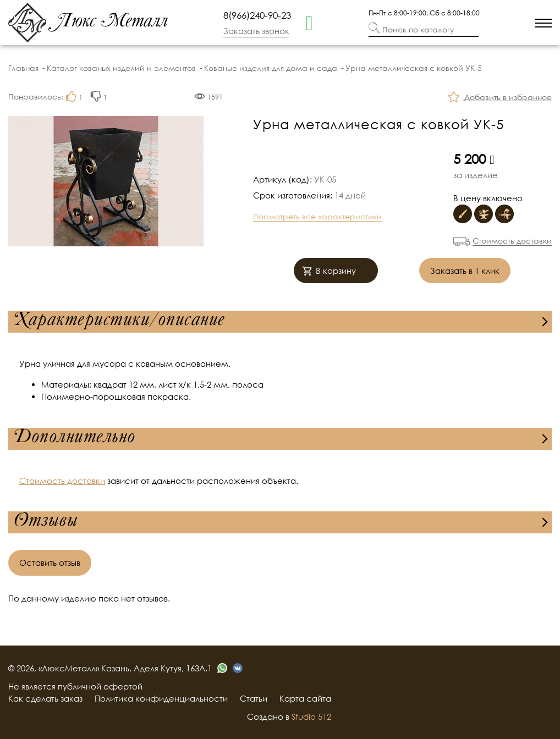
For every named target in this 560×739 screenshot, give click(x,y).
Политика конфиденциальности (161, 698)
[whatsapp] (309, 22)
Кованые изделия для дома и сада (271, 68)
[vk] (238, 668)
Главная (23, 68)
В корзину (329, 272)
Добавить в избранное (500, 98)
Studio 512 (311, 716)
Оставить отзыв (50, 562)
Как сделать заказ (45, 698)
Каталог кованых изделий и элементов (121, 68)
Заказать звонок (256, 31)
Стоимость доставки (512, 241)
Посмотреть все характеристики (317, 216)
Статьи (254, 698)
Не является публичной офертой (75, 686)
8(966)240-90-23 (257, 15)
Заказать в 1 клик (465, 271)
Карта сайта (305, 698)
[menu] (543, 23)
